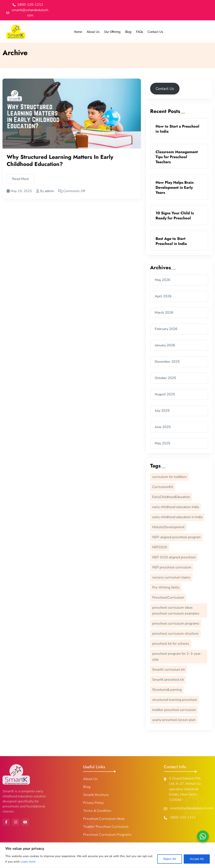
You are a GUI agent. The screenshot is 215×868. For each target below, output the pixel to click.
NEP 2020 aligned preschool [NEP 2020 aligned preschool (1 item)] (174, 557)
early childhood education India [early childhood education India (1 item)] (176, 507)
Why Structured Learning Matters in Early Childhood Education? (60, 161)
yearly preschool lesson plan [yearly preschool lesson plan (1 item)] (174, 720)
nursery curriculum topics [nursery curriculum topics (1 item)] (171, 577)
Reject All (170, 859)
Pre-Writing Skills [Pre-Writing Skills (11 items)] (166, 587)
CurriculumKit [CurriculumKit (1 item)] (163, 487)
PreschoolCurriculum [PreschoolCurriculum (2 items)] (168, 598)
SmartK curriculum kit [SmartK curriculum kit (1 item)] (169, 670)
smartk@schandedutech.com (192, 810)
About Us (93, 32)
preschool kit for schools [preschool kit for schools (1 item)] (171, 644)
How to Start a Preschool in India (177, 129)
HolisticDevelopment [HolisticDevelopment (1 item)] (168, 527)
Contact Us (155, 32)
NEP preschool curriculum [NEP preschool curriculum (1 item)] (172, 567)
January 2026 (165, 345)
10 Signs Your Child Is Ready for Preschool (175, 216)
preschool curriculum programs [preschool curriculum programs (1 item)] (176, 624)
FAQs (140, 32)
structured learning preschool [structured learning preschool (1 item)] (175, 700)
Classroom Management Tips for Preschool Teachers (177, 157)
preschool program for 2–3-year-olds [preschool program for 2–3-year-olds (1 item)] (177, 657)
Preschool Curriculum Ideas (104, 820)
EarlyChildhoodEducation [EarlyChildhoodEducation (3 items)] (171, 497)
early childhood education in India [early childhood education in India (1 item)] (177, 517)
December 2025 (167, 362)
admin (49, 191)
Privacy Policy (93, 805)
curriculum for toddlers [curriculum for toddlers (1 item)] (170, 477)
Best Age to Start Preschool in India (171, 241)
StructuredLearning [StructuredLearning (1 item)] (167, 690)
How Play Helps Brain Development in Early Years (175, 188)
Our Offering (112, 32)
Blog (128, 32)
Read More (21, 179)
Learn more (28, 862)
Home (78, 32)
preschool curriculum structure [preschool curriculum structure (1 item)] (175, 634)
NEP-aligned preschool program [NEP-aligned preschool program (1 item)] (176, 537)
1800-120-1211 (183, 819)
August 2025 (165, 394)
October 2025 (165, 378)
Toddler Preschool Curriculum (106, 828)
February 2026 (166, 329)
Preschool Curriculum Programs (107, 836)
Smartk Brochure (96, 797)
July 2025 (162, 411)
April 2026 (163, 296)
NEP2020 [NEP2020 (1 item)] (160, 547)
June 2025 (163, 427)
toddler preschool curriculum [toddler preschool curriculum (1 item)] (174, 710)
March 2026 (164, 313)
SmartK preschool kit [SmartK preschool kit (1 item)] (168, 680)
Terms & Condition (97, 812)
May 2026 (163, 280)
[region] (107, 855)
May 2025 (163, 443)
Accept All (197, 859)
